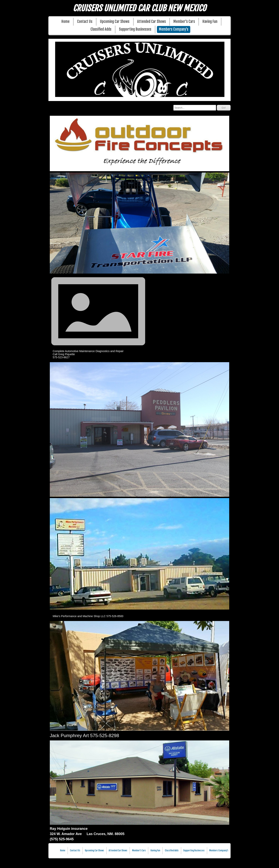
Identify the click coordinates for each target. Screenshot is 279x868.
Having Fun (210, 22)
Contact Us (85, 22)
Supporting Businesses (135, 29)
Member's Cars (184, 22)
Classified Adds (101, 29)
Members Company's (174, 29)
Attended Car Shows (152, 22)
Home (65, 22)
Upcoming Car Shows (115, 22)
